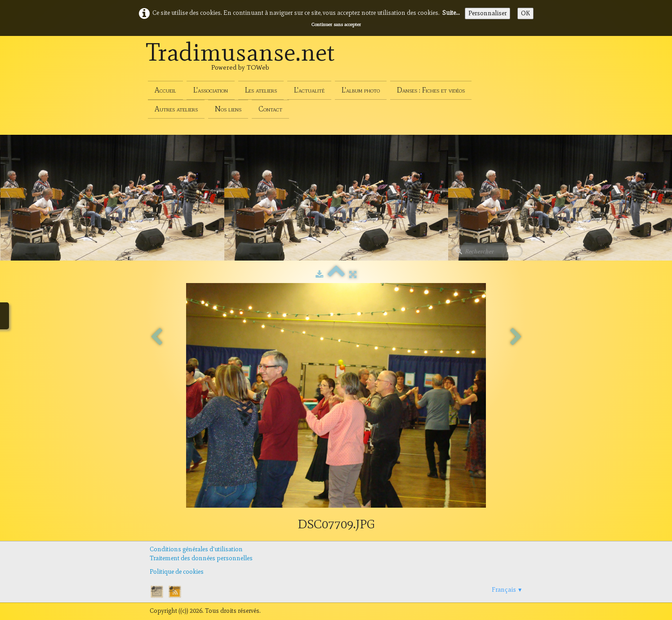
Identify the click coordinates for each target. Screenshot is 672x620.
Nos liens (228, 109)
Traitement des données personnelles (201, 558)
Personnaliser (487, 13)
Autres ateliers (176, 109)
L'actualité (309, 90)
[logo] (240, 62)
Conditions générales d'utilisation (196, 549)
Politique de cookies (177, 572)
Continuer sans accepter (336, 24)
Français (507, 590)
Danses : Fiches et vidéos (431, 90)
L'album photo (361, 90)
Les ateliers (261, 90)
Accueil (165, 90)
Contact (270, 109)
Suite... (451, 13)
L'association (211, 90)
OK (525, 13)
